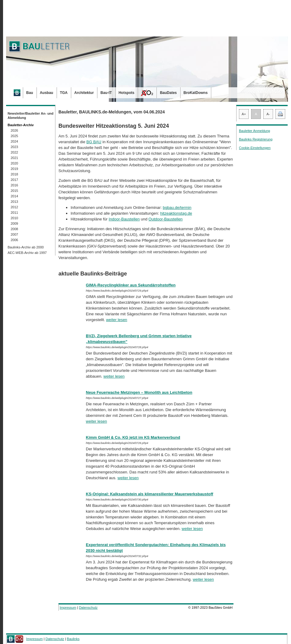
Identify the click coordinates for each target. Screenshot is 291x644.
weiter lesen (116, 320)
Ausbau (47, 93)
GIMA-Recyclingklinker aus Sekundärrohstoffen (131, 285)
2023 (14, 147)
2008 (14, 229)
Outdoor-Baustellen (166, 219)
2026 (14, 130)
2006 (14, 240)
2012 (14, 207)
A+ (244, 114)
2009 (14, 223)
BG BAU (94, 142)
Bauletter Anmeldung (254, 131)
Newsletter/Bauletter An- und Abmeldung (31, 116)
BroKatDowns (196, 93)
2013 (14, 202)
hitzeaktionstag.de (176, 213)
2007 (14, 234)
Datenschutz (88, 608)
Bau (30, 93)
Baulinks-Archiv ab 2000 (26, 247)
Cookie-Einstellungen (255, 148)
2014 (14, 196)
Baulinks (73, 639)
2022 (14, 152)
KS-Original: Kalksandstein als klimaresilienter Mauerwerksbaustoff (149, 494)
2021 (14, 158)
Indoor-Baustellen (124, 219)
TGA (64, 93)
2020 (14, 163)
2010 (14, 218)
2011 (14, 213)
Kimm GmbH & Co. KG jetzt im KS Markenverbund (133, 437)
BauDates (168, 93)
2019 (14, 169)
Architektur (84, 93)
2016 (14, 185)
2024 (14, 141)
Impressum (68, 608)
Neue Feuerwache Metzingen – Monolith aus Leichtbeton (139, 392)
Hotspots (126, 93)
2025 (14, 136)
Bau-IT (106, 93)
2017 (14, 180)
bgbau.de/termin (177, 208)
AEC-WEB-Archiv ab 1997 (27, 253)
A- (268, 114)
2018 (14, 174)
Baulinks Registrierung (256, 139)
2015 (14, 191)
